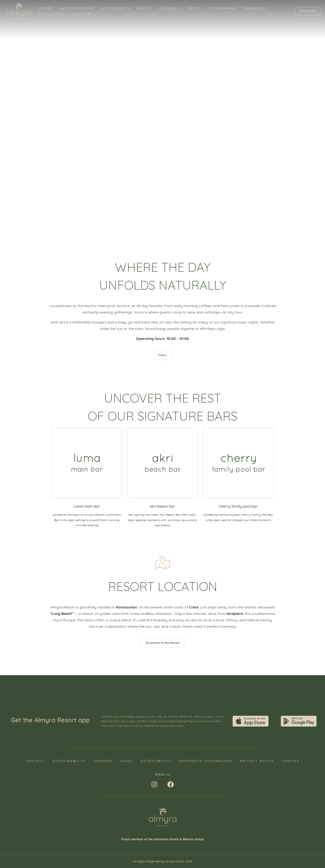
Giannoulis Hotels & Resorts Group (179, 839)
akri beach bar (162, 506)
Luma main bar (87, 506)
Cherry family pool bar (238, 506)
